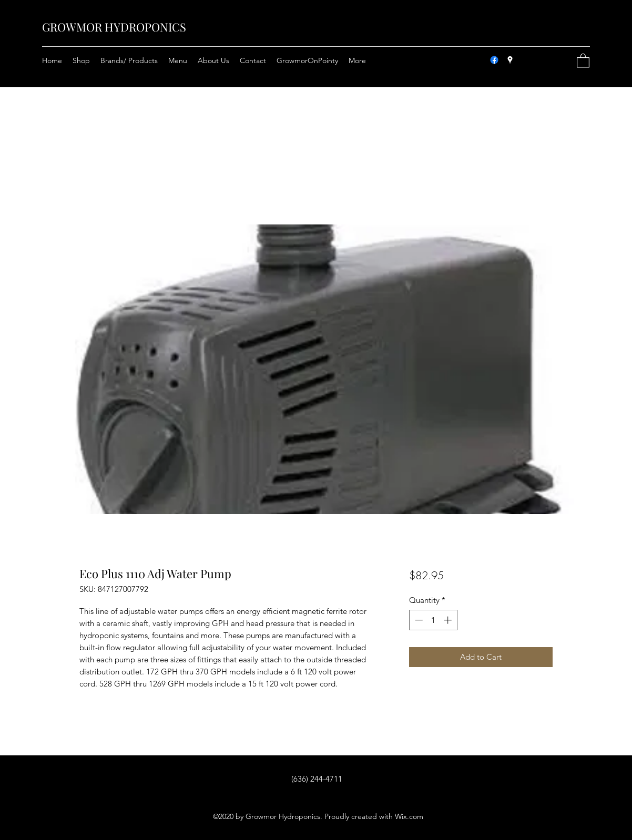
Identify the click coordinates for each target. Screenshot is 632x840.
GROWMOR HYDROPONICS (114, 27)
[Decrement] (418, 620)
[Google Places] (510, 60)
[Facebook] (494, 60)
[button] (583, 60)
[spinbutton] (433, 620)
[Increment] (449, 620)
